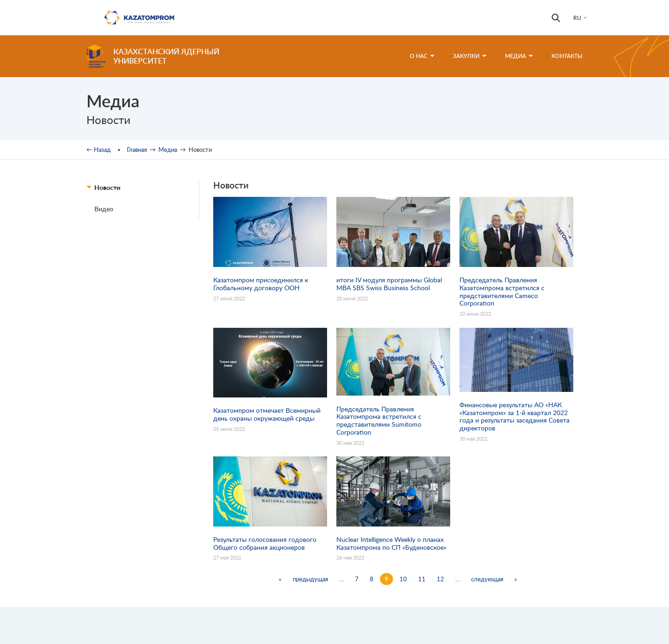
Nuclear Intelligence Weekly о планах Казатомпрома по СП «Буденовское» (391, 543)
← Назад (98, 150)
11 (422, 579)
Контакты (567, 56)
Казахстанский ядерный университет (166, 56)
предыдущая (310, 579)
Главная (137, 150)
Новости (107, 187)
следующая (487, 579)
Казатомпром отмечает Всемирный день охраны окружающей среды (267, 414)
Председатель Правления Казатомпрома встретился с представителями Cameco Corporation (502, 292)
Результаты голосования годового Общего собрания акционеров (265, 543)
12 (440, 579)
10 (403, 579)
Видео (104, 209)
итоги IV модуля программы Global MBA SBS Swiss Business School (389, 284)
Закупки (470, 56)
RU (577, 18)
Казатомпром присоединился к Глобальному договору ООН (261, 284)
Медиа (519, 56)
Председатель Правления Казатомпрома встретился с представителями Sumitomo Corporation (379, 421)
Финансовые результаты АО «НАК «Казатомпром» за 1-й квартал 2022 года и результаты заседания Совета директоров (515, 416)
